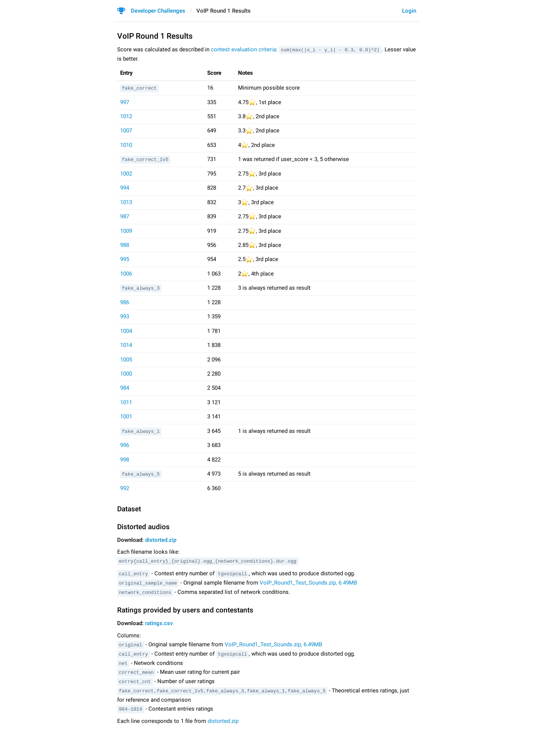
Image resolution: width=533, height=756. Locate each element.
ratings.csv (159, 621)
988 (125, 245)
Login (409, 11)
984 (125, 387)
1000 (126, 373)
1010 (126, 145)
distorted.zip (161, 539)
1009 (126, 230)
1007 (126, 130)
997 (125, 102)
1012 (126, 116)
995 (125, 259)
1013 (126, 202)
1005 (126, 359)
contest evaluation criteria (243, 49)
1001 (126, 416)
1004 (126, 330)
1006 (126, 273)
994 (125, 187)
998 (125, 459)
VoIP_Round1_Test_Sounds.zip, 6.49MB (308, 581)
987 (125, 216)
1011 (126, 402)
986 (125, 302)
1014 (126, 345)
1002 (126, 173)
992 (125, 488)
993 (125, 316)
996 (125, 445)
